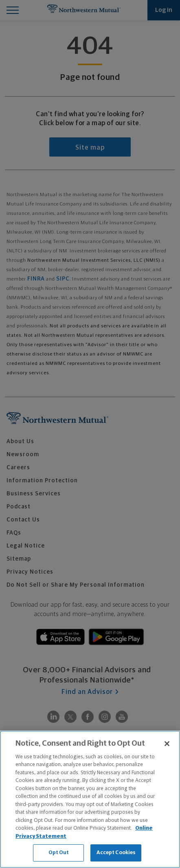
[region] (90, 799)
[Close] (167, 744)
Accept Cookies (116, 853)
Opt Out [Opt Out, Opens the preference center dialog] (59, 853)
